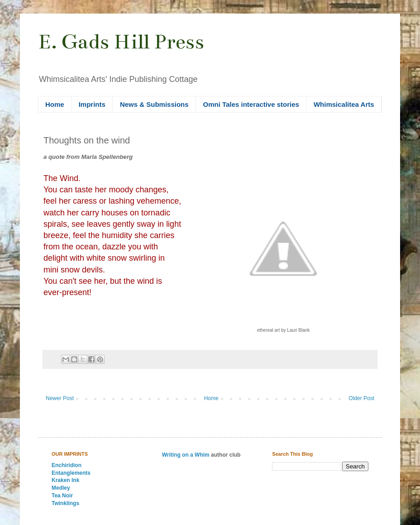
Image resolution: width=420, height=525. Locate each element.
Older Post (361, 398)
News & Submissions (154, 104)
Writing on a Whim (186, 455)
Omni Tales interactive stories (251, 104)
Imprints (92, 104)
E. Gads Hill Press (121, 42)
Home (55, 104)
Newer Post (60, 398)
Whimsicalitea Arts (344, 104)
